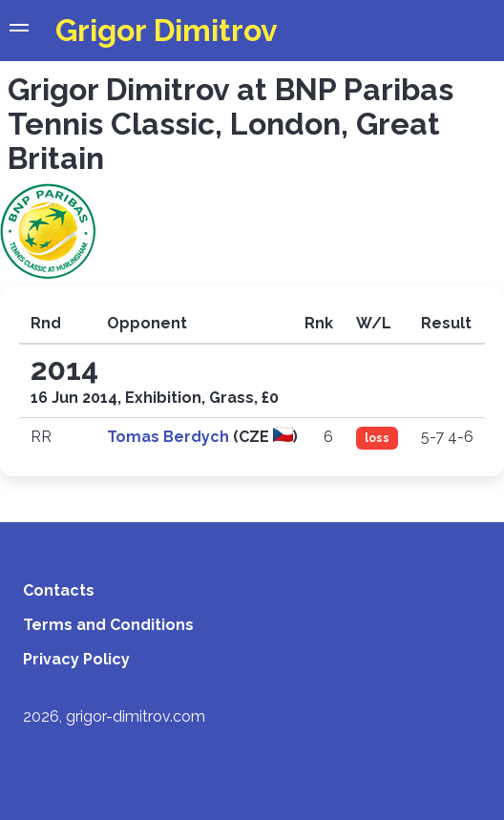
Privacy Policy (76, 659)
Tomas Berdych (170, 437)
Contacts (59, 590)
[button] (19, 31)
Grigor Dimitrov (167, 30)
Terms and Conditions (108, 625)
